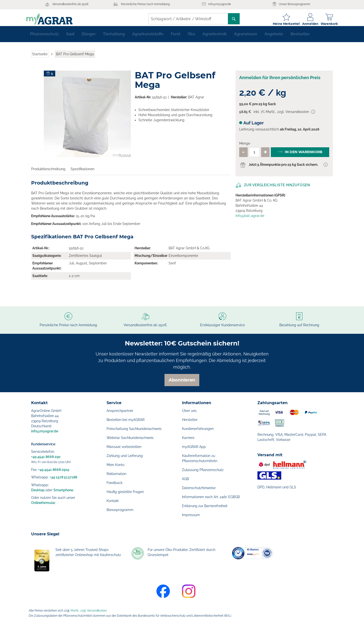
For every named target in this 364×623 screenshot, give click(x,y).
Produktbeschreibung (48, 173)
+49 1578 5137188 (63, 477)
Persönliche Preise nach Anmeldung (145, 4)
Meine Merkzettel (281, 24)
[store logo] (54, 19)
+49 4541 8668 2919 (54, 470)
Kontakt (113, 501)
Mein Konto (115, 465)
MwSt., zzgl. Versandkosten (89, 611)
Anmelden (305, 24)
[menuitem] (44, 38)
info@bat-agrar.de (250, 220)
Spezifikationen (82, 173)
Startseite (40, 58)
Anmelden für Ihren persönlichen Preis (280, 81)
